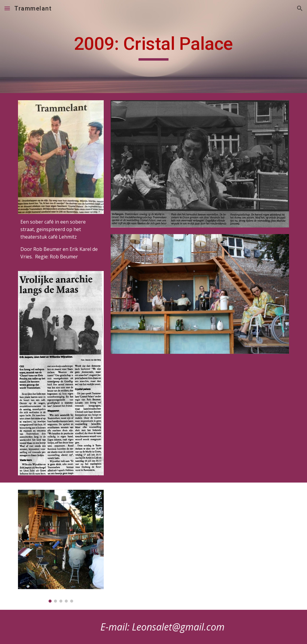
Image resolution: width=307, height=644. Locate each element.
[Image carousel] (61, 546)
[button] (7, 8)
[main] (153, 47)
